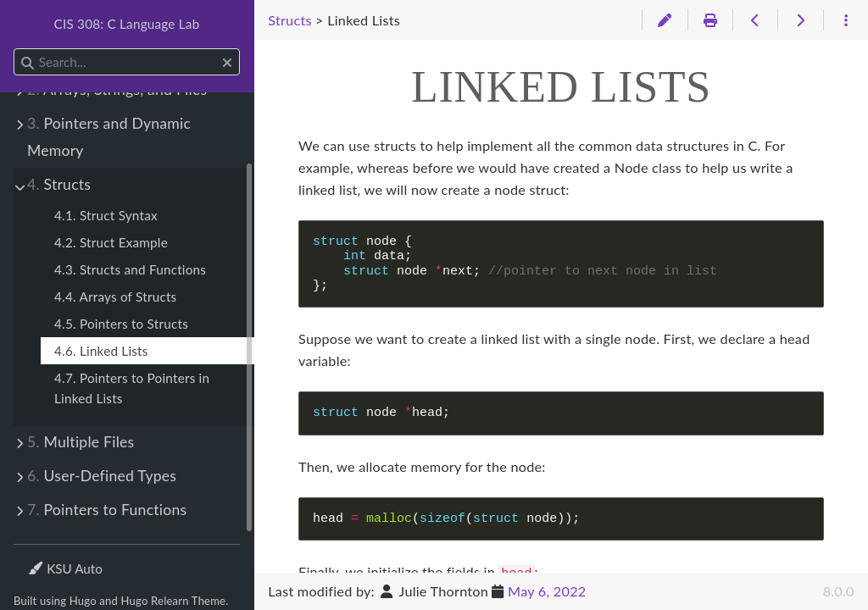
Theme (47, 558)
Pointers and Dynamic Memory (109, 137)
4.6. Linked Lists (101, 351)
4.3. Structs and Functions (130, 269)
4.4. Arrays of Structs (115, 297)
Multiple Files (81, 442)
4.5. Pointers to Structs (121, 324)
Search (15, 49)
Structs (59, 184)
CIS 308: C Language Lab (127, 24)
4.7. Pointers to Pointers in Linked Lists (132, 388)
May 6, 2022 (547, 591)
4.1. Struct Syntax (106, 215)
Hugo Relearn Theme (174, 601)
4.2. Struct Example (111, 242)
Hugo (83, 601)
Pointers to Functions (107, 510)
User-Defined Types (102, 476)
